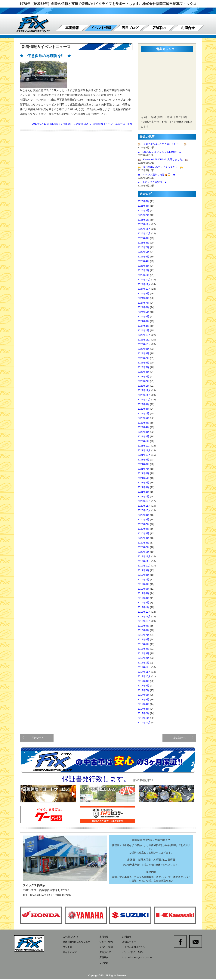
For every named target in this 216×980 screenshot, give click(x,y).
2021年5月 (143, 478)
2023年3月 (143, 377)
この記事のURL (82, 124)
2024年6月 (143, 307)
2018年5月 (143, 644)
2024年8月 (143, 298)
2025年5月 (143, 257)
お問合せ (188, 28)
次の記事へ (183, 739)
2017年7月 (143, 690)
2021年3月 (143, 487)
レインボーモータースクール (142, 960)
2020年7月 (143, 524)
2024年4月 (143, 316)
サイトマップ (70, 955)
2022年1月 (143, 441)
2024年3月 (143, 321)
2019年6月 (143, 584)
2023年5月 (143, 367)
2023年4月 (143, 372)
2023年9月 (143, 349)
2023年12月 (144, 335)
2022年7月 (143, 413)
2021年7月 (143, 469)
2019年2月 (143, 603)
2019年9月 (143, 570)
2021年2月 (143, 492)
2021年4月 (143, 483)
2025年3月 (143, 266)
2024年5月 (143, 312)
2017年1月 (143, 718)
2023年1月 (143, 386)
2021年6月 (143, 473)
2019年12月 (144, 556)
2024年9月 (143, 293)
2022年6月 (143, 418)
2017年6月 (143, 695)
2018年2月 (143, 658)
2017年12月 (144, 667)
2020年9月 (143, 515)
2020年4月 (143, 538)
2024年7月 (143, 303)
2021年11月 (144, 450)
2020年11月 (144, 506)
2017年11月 (144, 672)
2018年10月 (144, 621)
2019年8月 (143, 575)
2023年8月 (143, 353)
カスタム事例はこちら (138, 950)
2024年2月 (143, 326)
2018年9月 (143, 626)
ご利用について (71, 940)
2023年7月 (143, 358)
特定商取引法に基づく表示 (78, 945)
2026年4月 (143, 206)
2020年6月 (143, 529)
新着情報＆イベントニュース (109, 124)
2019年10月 (144, 566)
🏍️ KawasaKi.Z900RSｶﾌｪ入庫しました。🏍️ (163, 159)
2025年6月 (143, 252)
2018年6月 (143, 639)
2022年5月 (143, 423)
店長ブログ (130, 28)
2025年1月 (143, 275)
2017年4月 (143, 704)
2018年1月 (143, 663)
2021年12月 (144, 446)
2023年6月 (143, 363)
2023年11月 (144, 340)
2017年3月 (143, 709)
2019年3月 (143, 598)
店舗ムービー (133, 945)
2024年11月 (144, 284)
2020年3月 (143, 543)
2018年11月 (144, 616)
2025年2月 (143, 270)
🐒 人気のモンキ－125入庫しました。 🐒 (162, 144)
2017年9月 (143, 681)
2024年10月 (144, 289)
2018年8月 (143, 630)
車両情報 (72, 28)
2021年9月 (143, 460)
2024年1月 (143, 330)
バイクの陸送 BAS (137, 955)
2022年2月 (143, 436)
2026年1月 (143, 220)
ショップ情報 (109, 945)
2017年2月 (143, 713)
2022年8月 (143, 409)
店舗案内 (159, 28)
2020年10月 (144, 510)
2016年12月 (144, 722)
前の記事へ (34, 739)
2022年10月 (144, 400)
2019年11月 (144, 561)
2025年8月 (143, 243)
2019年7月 (143, 580)
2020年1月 (143, 552)
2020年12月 (144, 501)
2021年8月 (143, 464)
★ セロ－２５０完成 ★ (152, 182)
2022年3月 (143, 432)
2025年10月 (144, 233)
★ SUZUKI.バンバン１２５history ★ (160, 152)
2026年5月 (143, 201)
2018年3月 (143, 653)
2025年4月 (143, 261)
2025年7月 (143, 247)
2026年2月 (143, 215)
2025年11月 (144, 229)
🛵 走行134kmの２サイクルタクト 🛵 (160, 167)
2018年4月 (143, 649)
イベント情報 (101, 28)
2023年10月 (144, 344)
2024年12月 (144, 280)
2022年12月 (144, 390)
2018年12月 (144, 612)
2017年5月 (143, 700)
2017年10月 (144, 676)
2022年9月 (143, 404)
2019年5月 (143, 589)
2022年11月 (144, 395)
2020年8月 (143, 519)
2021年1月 (143, 496)
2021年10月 (144, 455)
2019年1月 (143, 607)
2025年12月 (144, 224)
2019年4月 (143, 593)
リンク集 (68, 950)
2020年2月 (143, 547)
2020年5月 (143, 533)
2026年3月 (143, 210)
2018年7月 (143, 635)
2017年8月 (143, 686)
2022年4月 (143, 427)
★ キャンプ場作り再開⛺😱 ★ (157, 175)
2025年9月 (143, 238)
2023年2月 (143, 381)
